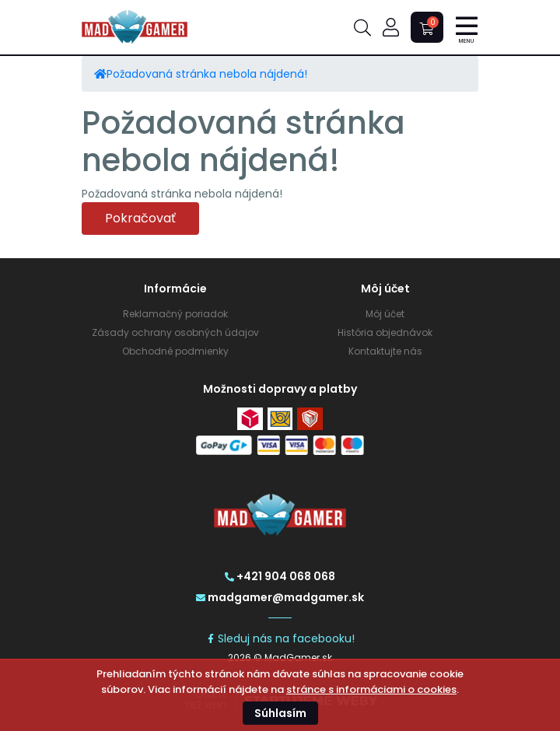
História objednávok (385, 332)
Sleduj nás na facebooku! (280, 638)
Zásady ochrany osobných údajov (175, 332)
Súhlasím (280, 713)
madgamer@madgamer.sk (280, 597)
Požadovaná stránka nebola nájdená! (207, 74)
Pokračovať (140, 218)
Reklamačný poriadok (175, 314)
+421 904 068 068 (280, 576)
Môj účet (385, 314)
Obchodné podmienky (175, 351)
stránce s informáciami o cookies (371, 689)
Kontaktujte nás (385, 351)
